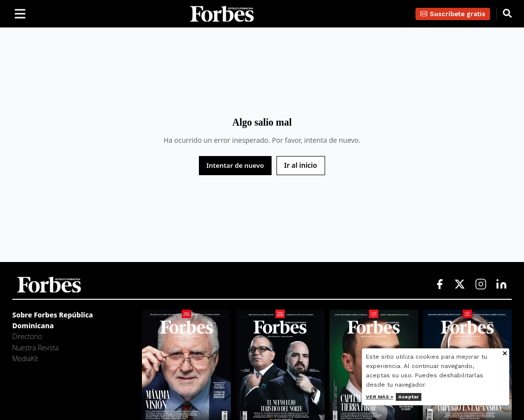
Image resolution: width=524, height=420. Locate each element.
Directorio (27, 336)
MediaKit (25, 358)
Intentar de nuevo (235, 165)
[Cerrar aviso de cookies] (509, 354)
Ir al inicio (301, 165)
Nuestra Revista (35, 348)
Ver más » (383, 397)
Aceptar (412, 397)
